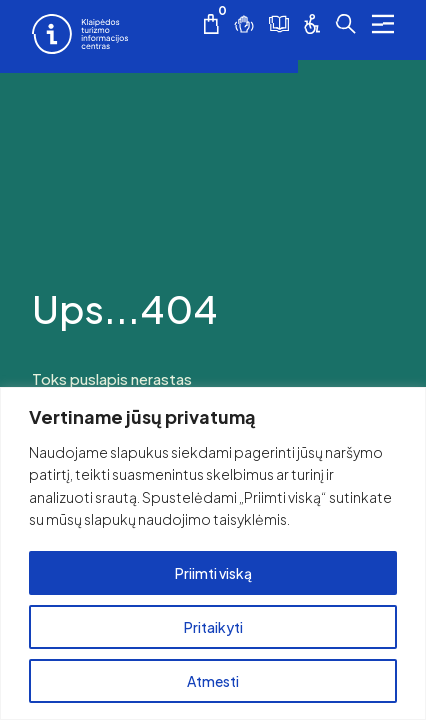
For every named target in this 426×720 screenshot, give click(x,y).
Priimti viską (213, 573)
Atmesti (213, 681)
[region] (213, 553)
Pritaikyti (213, 627)
